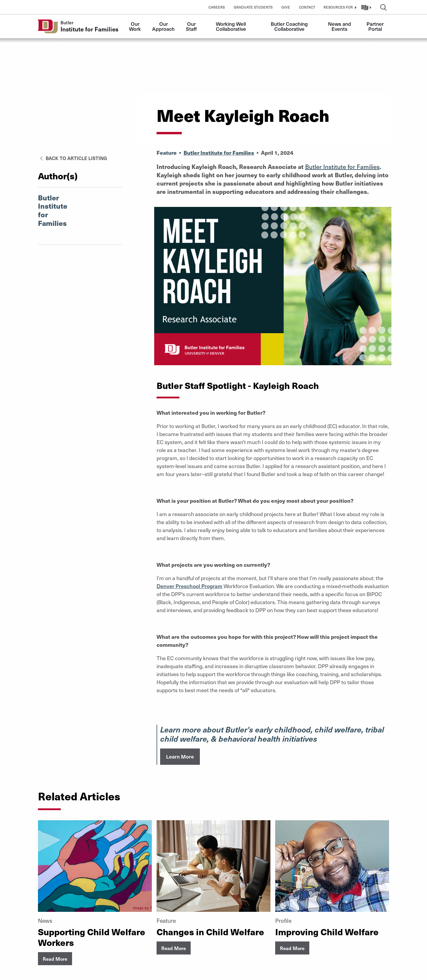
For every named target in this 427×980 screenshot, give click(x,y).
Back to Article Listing (73, 158)
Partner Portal (376, 26)
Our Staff (191, 26)
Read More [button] (55, 959)
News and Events (340, 26)
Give (286, 7)
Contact (307, 7)
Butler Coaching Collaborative (290, 26)
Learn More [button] (180, 756)
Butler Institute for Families (219, 153)
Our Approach (163, 26)
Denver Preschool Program (189, 586)
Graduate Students (253, 7)
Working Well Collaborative (232, 26)
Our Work (135, 26)
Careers (217, 7)
